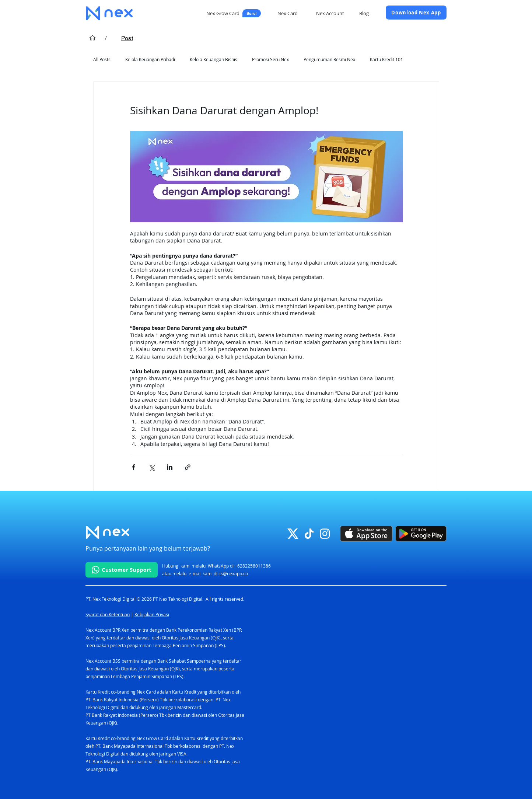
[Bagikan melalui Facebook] (134, 467)
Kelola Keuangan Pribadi (150, 59)
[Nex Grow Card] (233, 13)
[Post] (127, 38)
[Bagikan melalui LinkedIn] (170, 467)
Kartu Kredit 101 (386, 59)
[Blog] (365, 13)
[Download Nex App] (416, 13)
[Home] (92, 38)
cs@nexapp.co (233, 573)
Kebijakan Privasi (152, 614)
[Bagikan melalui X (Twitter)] (152, 467)
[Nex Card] (288, 13)
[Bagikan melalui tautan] (188, 467)
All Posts (102, 59)
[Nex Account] (331, 13)
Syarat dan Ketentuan (108, 614)
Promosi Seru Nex (270, 59)
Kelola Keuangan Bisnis (213, 59)
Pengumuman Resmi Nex (329, 59)
